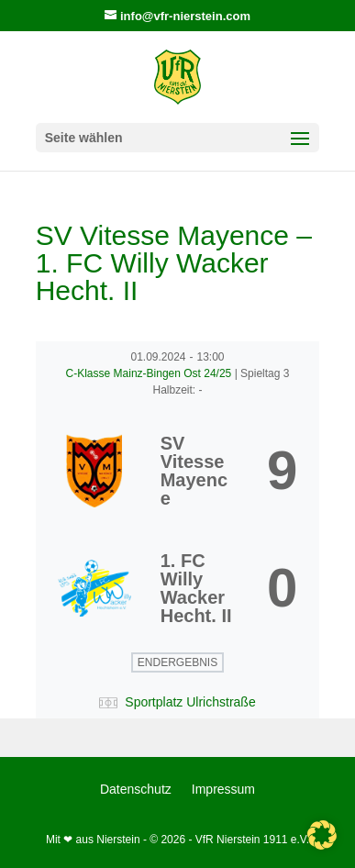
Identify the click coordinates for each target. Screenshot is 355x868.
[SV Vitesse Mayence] (178, 471)
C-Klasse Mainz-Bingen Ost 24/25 (150, 373)
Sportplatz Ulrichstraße (190, 702)
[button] (322, 835)
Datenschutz (136, 790)
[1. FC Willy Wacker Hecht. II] (178, 588)
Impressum (223, 790)
